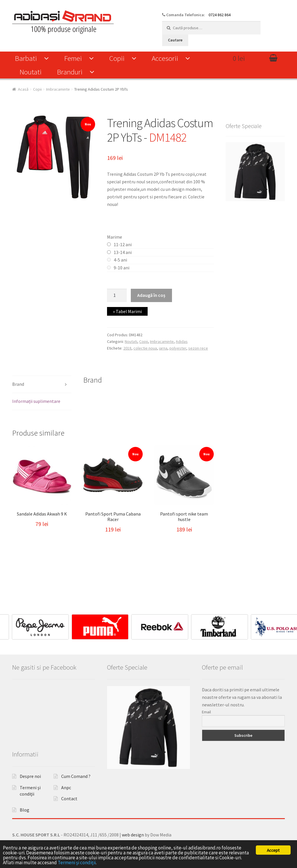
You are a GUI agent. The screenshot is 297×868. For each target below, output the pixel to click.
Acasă (23, 89)
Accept (273, 850)
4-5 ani (120, 260)
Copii (117, 58)
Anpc (66, 787)
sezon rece (198, 348)
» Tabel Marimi (127, 311)
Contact (69, 798)
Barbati (26, 58)
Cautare (175, 40)
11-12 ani (123, 244)
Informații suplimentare (36, 401)
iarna (163, 348)
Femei (73, 58)
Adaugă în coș (151, 295)
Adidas (182, 341)
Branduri (70, 72)
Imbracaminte (58, 89)
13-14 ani (123, 252)
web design (133, 835)
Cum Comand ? (76, 776)
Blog (25, 810)
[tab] (42, 384)
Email (206, 712)
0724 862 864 (220, 15)
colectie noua (145, 348)
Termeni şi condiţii (77, 862)
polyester (178, 348)
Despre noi (30, 776)
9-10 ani (122, 268)
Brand (18, 384)
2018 (127, 348)
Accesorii (165, 58)
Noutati (30, 72)
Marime (115, 237)
